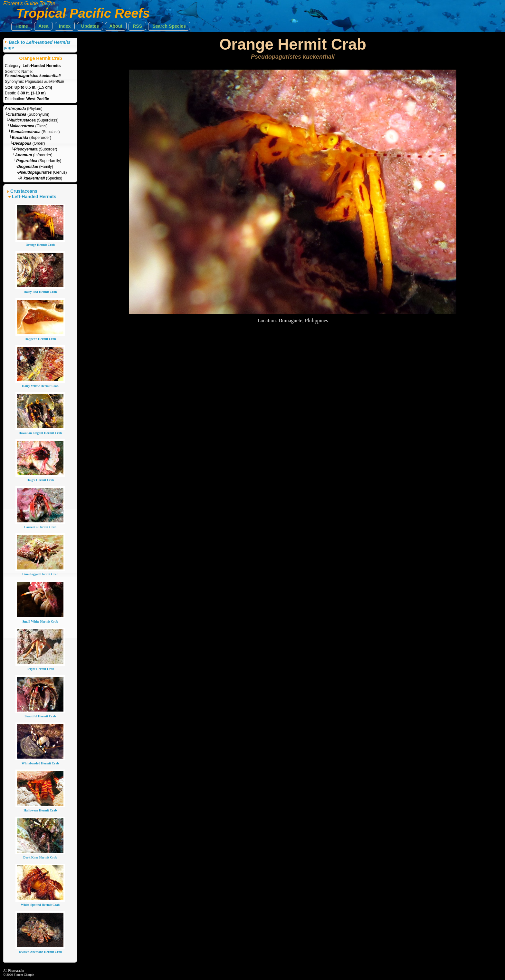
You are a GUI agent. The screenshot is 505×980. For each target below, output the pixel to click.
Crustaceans (24, 191)
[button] (22, 26)
